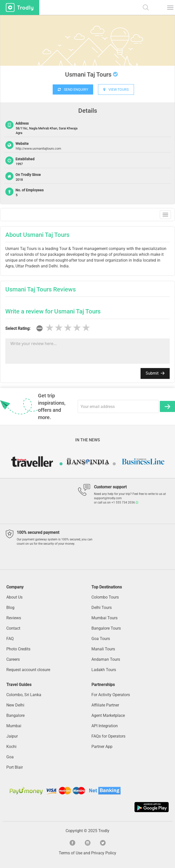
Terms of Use (71, 853)
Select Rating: (18, 328)
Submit (155, 373)
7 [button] (107, 464)
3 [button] (76, 464)
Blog (10, 608)
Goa (10, 757)
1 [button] (61, 464)
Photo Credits (18, 649)
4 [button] (84, 464)
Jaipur (12, 736)
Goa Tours (101, 639)
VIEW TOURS (116, 89)
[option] (87, 53)
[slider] (68, 328)
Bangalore (15, 715)
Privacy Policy (104, 853)
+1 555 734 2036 (125, 502)
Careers (13, 659)
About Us (14, 597)
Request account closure (28, 670)
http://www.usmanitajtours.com (38, 149)
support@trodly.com (108, 498)
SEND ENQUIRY (73, 89)
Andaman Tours (106, 659)
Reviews (14, 618)
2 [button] (69, 464)
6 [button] (99, 464)
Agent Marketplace (108, 715)
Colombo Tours (105, 597)
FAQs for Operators (108, 736)
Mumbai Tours (104, 618)
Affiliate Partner (105, 705)
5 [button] (91, 464)
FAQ (10, 639)
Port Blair (15, 767)
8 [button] (114, 464)
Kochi (11, 747)
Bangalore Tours (106, 628)
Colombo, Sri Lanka (24, 695)
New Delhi (15, 705)
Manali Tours (103, 649)
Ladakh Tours (104, 670)
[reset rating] (40, 328)
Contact (13, 628)
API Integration (105, 726)
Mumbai (14, 726)
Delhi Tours (102, 608)
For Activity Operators (111, 695)
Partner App (102, 747)
